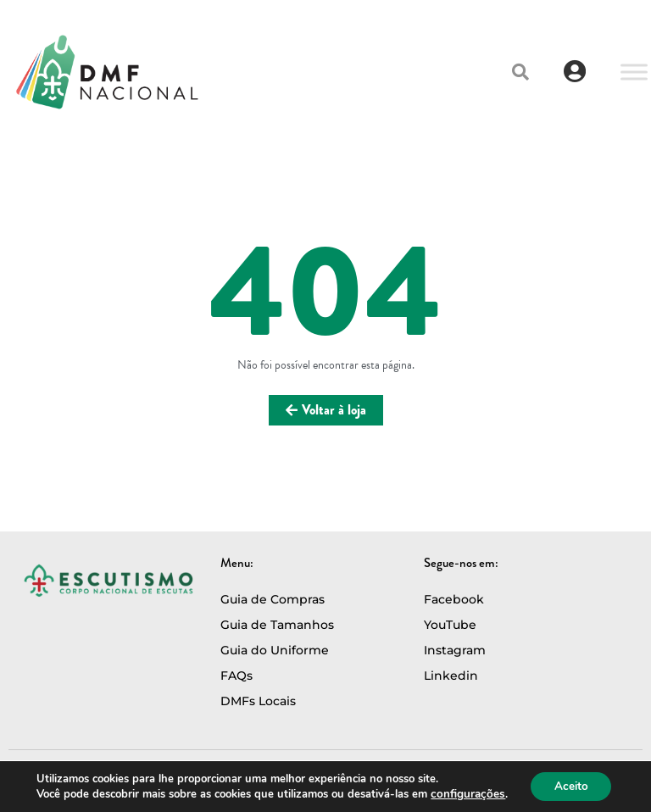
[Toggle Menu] (634, 72)
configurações (465, 793)
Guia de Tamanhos (277, 625)
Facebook (454, 599)
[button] (520, 72)
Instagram (455, 650)
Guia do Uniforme (275, 650)
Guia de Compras (273, 599)
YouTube (450, 625)
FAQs (236, 676)
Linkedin (451, 676)
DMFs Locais (258, 701)
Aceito (569, 785)
